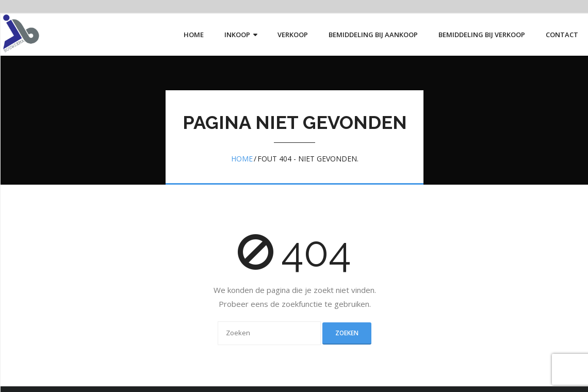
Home (242, 159)
